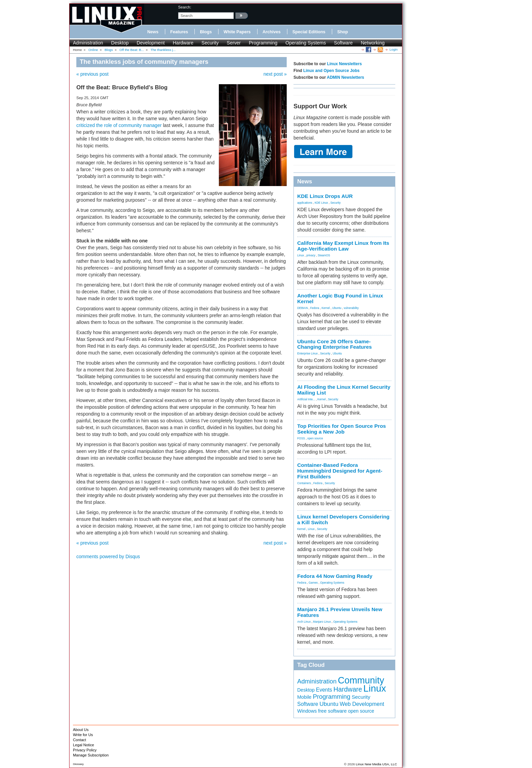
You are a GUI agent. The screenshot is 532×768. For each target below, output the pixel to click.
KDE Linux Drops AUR (325, 196)
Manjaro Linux (322, 622)
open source (315, 438)
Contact (80, 740)
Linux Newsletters (345, 64)
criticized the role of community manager (119, 125)
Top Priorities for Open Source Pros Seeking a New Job (341, 429)
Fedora (315, 308)
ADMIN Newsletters (345, 77)
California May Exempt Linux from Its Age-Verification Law (343, 246)
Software (343, 43)
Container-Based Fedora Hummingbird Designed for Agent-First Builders (340, 471)
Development (151, 43)
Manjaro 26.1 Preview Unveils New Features (340, 612)
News (153, 32)
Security (210, 43)
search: (185, 7)
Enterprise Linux (308, 353)
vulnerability (351, 308)
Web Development (362, 704)
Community (361, 680)
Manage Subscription (91, 755)
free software (332, 711)
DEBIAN (302, 308)
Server (234, 43)
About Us (81, 730)
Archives (272, 32)
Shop (343, 32)
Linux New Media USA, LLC (376, 764)
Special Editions (309, 32)
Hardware (183, 43)
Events (324, 690)
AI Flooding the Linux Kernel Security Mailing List (344, 390)
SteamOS (324, 255)
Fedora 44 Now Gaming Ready (335, 576)
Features (179, 32)
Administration (88, 43)
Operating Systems (306, 43)
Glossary (78, 764)
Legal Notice (83, 745)
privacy (311, 255)
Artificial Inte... (306, 399)
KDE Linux (321, 203)
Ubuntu (337, 308)
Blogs (206, 32)
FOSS (301, 438)
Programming (263, 43)
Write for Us (83, 735)
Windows (307, 711)
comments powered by (108, 556)
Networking (373, 43)
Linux (301, 255)
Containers (304, 483)
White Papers (237, 32)
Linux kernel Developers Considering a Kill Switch (343, 519)
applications (305, 203)
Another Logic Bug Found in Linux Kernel (340, 298)
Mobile (304, 697)
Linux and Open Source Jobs (331, 71)
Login (394, 49)
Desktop (120, 43)
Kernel (326, 308)
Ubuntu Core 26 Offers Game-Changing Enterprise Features (335, 344)
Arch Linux (304, 622)
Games (313, 583)
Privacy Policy (85, 750)
